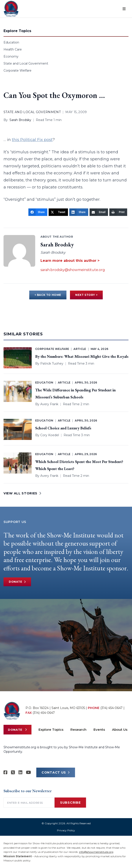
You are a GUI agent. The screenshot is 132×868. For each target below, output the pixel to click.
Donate (17, 582)
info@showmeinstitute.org (96, 852)
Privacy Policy (66, 830)
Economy (11, 56)
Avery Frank (49, 404)
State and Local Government (26, 63)
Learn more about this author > (70, 261)
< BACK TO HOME (48, 295)
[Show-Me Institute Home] (11, 9)
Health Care (13, 49)
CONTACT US (56, 772)
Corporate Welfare (17, 71)
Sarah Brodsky (20, 120)
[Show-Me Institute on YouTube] (28, 772)
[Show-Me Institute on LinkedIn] (20, 772)
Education (11, 42)
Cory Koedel (50, 435)
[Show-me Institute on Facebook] (5, 772)
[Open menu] (124, 9)
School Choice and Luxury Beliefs (63, 428)
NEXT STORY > (86, 295)
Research (78, 730)
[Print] (118, 212)
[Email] (99, 212)
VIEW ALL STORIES (22, 493)
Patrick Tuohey (52, 363)
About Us (120, 730)
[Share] (38, 212)
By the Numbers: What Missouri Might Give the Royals (82, 356)
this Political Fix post (32, 140)
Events (99, 730)
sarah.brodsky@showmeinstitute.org (73, 270)
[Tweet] (58, 212)
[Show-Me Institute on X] (13, 772)
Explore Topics (51, 730)
